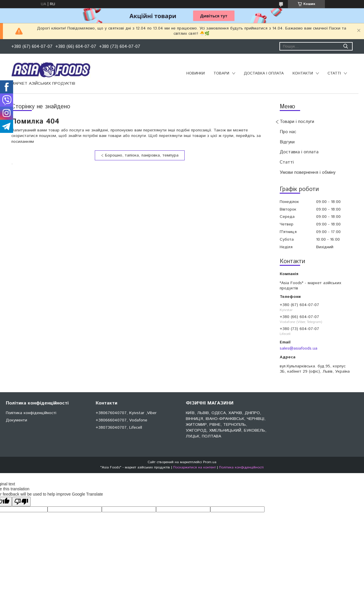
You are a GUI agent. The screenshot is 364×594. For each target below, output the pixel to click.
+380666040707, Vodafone (121, 420)
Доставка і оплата (264, 73)
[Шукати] (345, 46)
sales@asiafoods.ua (299, 348)
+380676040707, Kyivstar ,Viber (126, 413)
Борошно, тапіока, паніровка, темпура (142, 155)
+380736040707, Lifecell (119, 428)
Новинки (196, 73)
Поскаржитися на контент (195, 467)
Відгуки (287, 142)
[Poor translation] (21, 502)
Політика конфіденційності (31, 413)
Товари (221, 73)
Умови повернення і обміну (308, 172)
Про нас (288, 132)
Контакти (303, 73)
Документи (16, 420)
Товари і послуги (297, 122)
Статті (334, 73)
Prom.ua (210, 462)
